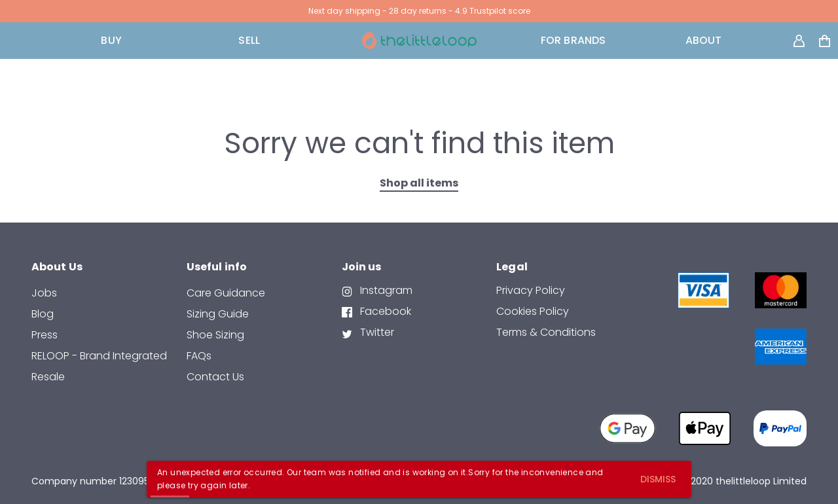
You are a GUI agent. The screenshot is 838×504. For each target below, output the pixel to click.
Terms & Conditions (546, 332)
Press (45, 335)
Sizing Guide (218, 314)
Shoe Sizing (215, 335)
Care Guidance (226, 293)
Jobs (44, 293)
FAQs (199, 356)
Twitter (376, 332)
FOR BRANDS (574, 40)
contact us (215, 377)
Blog (43, 314)
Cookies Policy (533, 311)
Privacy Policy (531, 290)
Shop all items (419, 183)
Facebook (384, 311)
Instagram (385, 290)
